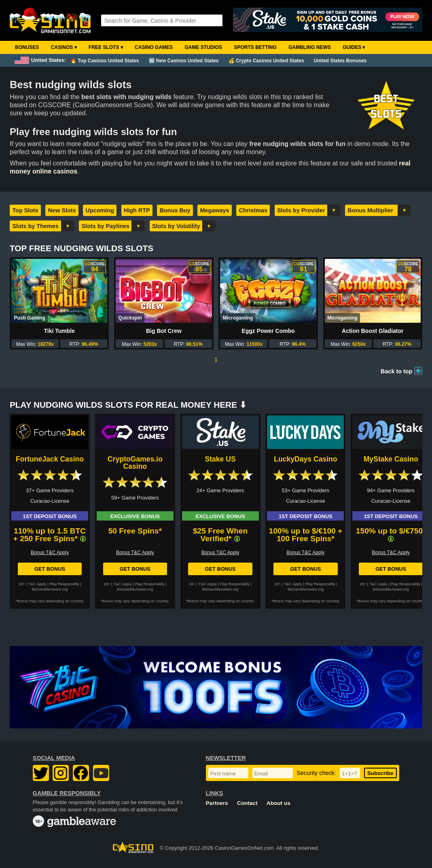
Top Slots (25, 210)
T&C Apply (37, 584)
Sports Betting (255, 47)
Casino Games (154, 47)
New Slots (62, 210)
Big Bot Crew (164, 331)
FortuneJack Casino (50, 459)
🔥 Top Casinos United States (105, 61)
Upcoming (100, 210)
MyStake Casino (391, 459)
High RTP (137, 210)
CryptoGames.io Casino (135, 463)
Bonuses (27, 47)
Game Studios (203, 47)
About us (278, 803)
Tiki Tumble (59, 331)
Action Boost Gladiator (373, 331)
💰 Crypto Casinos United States (266, 61)
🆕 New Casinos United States (184, 61)
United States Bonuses (340, 61)
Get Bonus (50, 569)
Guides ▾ (354, 47)
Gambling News (310, 47)
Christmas (253, 210)
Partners (217, 803)
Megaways (215, 210)
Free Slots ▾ (106, 47)
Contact (247, 803)
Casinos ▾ (64, 47)
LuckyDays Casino (305, 459)
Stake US (220, 459)
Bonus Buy (175, 210)
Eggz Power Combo (268, 331)
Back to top (396, 371)
